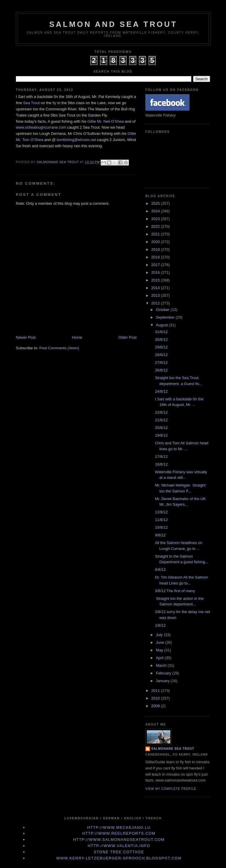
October (163, 310)
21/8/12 (161, 420)
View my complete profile (171, 789)
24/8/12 (161, 391)
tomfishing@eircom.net (76, 140)
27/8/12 (161, 362)
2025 (156, 203)
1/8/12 (160, 625)
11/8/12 (161, 520)
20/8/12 (161, 428)
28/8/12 (161, 355)
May (160, 650)
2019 (156, 249)
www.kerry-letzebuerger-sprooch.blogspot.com (119, 858)
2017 (156, 265)
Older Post (128, 337)
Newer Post (26, 337)
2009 (156, 706)
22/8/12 (161, 412)
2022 (156, 226)
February (164, 673)
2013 (156, 295)
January (163, 681)
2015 (156, 280)
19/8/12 (161, 435)
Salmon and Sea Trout (113, 24)
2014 (156, 288)
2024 (156, 211)
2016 (156, 272)
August (162, 325)
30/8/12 (161, 339)
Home (77, 337)
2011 (156, 691)
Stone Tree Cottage (119, 852)
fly (54, 103)
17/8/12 (161, 457)
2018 (156, 257)
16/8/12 (161, 464)
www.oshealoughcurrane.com (41, 127)
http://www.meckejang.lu (119, 827)
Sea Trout (31, 103)
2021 (156, 234)
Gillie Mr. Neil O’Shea (106, 121)
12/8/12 (161, 512)
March (162, 665)
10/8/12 (161, 527)
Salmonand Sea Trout (173, 749)
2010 (156, 698)
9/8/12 (160, 535)
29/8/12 (161, 347)
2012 (156, 303)
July (160, 635)
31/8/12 (161, 332)
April (160, 658)
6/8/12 (160, 570)
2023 (156, 219)
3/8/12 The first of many (175, 591)
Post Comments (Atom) (59, 348)
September (166, 317)
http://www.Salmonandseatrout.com (119, 840)
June (161, 642)
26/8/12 (161, 370)
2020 (156, 242)
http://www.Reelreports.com (119, 833)
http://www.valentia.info (119, 846)
